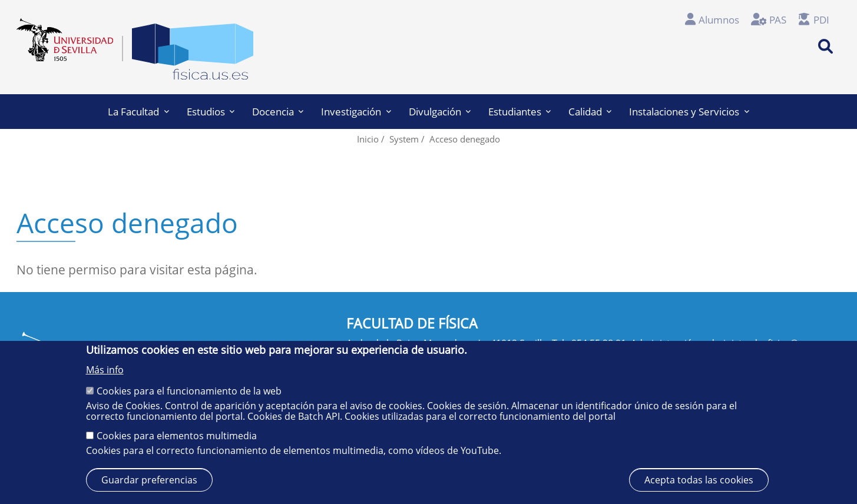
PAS (778, 20)
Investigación (356, 112)
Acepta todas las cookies (699, 480)
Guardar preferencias (149, 480)
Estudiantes (520, 112)
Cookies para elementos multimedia (177, 436)
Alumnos (719, 20)
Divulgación (440, 112)
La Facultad (138, 112)
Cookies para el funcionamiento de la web (189, 391)
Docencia (278, 112)
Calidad (590, 112)
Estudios (211, 112)
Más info (105, 370)
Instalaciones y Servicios (689, 112)
